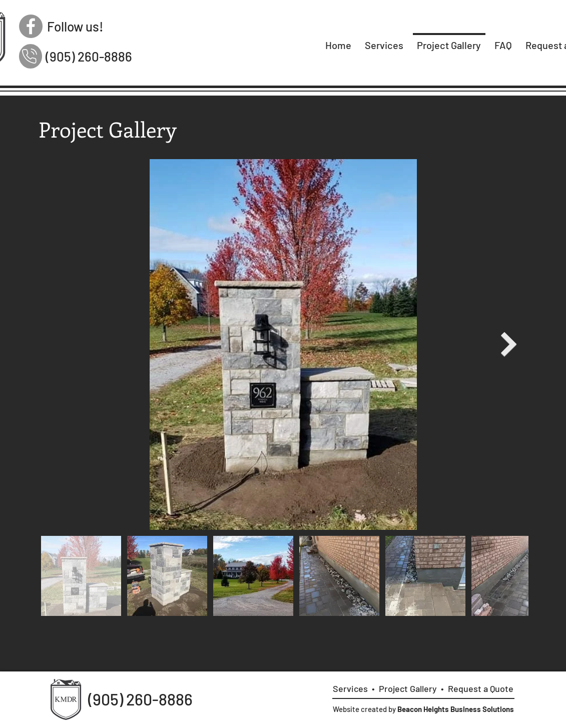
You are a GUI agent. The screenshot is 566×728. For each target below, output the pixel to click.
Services (350, 688)
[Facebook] (31, 26)
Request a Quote (481, 688)
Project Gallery (408, 688)
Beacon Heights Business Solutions (456, 709)
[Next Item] (509, 344)
